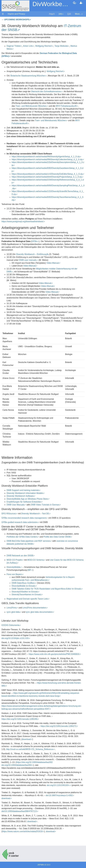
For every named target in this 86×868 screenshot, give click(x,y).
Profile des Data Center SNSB (57, 537)
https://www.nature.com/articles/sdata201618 (22, 831)
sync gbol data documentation (39, 612)
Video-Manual (53, 263)
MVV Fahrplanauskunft (66, 106)
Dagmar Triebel (14, 46)
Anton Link (28, 46)
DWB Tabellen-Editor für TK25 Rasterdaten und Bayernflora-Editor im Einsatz (46, 589)
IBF (30, 570)
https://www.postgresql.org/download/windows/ (23, 222)
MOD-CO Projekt (14, 560)
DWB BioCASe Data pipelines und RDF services (28, 541)
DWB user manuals (28, 260)
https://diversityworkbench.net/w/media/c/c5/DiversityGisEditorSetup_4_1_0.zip (47, 174)
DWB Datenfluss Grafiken (23, 583)
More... (79, 14)
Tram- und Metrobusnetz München (31, 106)
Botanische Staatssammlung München (28, 76)
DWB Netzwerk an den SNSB (20, 556)
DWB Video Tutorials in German (45, 505)
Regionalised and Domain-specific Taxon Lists (27, 599)
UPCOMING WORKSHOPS (17, 20)
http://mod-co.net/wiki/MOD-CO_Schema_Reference (30, 749)
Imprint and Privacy (16, 14)
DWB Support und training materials (23, 490)
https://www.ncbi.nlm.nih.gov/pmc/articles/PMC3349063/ (54, 654)
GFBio (34, 241)
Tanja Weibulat (61, 46)
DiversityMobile (13, 567)
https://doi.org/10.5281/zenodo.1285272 (59, 726)
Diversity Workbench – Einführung (31, 254)
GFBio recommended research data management (24, 518)
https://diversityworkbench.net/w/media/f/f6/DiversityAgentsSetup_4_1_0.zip (46, 157)
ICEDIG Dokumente (10, 625)
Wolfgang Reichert (44, 46)
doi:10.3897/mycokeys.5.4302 (59, 795)
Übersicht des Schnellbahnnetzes (46, 92)
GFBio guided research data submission (20, 522)
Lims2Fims (11, 608)
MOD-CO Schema (36, 560)
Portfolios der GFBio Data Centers (22, 537)
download (26, 739)
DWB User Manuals (15, 505)
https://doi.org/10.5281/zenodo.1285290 (19, 719)
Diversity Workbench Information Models (25, 493)
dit (69, 14)
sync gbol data (13, 612)
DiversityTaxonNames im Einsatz (26, 594)
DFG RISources (9, 514)
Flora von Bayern (14, 574)
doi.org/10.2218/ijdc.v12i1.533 (15, 638)
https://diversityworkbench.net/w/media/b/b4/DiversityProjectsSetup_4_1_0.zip (47, 177)
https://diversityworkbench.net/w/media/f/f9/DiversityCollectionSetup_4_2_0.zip (47, 159)
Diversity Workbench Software (20, 496)
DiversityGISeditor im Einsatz (25, 592)
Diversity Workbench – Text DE (35, 514)
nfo (61, 14)
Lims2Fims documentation (34, 608)
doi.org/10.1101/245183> (58, 785)
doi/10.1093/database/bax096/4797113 (19, 811)
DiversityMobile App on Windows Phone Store (27, 499)
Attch (52, 14)
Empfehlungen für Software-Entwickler (24, 502)
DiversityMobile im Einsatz (24, 586)
